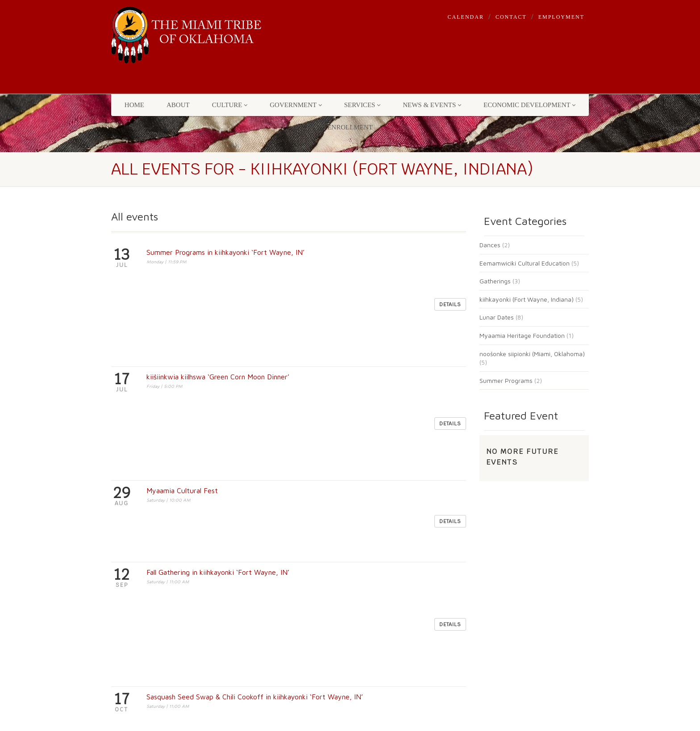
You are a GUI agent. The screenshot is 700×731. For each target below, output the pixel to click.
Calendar (466, 17)
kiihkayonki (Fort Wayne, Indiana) (527, 299)
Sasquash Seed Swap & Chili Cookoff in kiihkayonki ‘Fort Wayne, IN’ (255, 386)
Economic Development (529, 105)
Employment (561, 17)
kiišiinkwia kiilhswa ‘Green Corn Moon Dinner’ (218, 286)
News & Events (432, 105)
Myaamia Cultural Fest (182, 319)
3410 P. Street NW (142, 547)
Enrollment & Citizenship (273, 636)
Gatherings (495, 281)
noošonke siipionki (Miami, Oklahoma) (532, 354)
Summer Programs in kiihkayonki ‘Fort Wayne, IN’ (225, 252)
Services (362, 105)
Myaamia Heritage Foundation (522, 335)
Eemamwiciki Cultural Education (525, 263)
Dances (490, 245)
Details (450, 259)
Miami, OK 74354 (141, 557)
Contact (511, 17)
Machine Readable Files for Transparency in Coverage (276, 574)
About (178, 105)
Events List (250, 598)
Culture (230, 105)
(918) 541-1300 (165, 610)
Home (134, 105)
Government (296, 105)
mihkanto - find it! (381, 531)
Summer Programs (506, 380)
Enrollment (350, 127)
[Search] (450, 548)
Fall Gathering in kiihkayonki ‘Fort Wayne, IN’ (218, 353)
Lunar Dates (497, 317)
